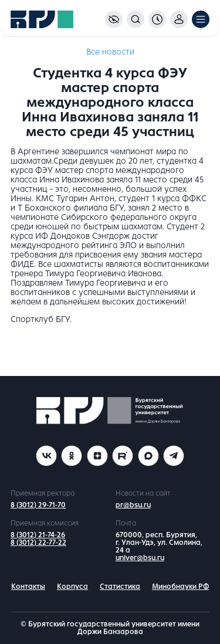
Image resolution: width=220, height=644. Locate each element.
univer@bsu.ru (140, 558)
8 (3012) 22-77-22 (38, 543)
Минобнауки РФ (180, 587)
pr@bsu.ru (133, 505)
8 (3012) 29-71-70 (38, 505)
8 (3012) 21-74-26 (38, 535)
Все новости (110, 52)
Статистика (120, 587)
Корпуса (72, 587)
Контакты (28, 587)
